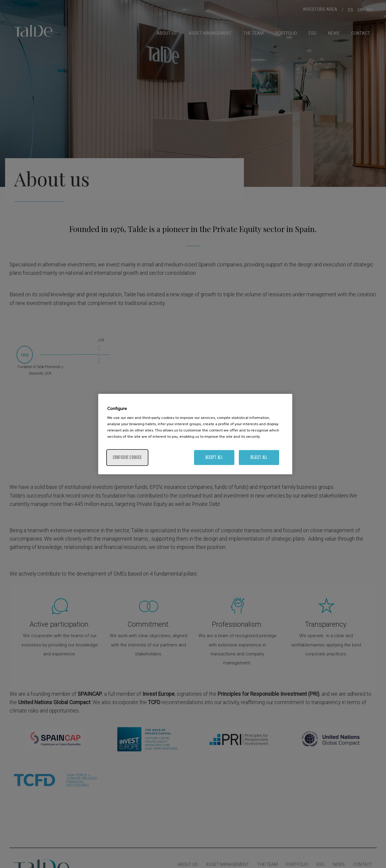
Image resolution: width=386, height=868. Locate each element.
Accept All (214, 457)
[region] (195, 434)
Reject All (259, 457)
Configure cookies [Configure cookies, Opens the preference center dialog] (127, 457)
